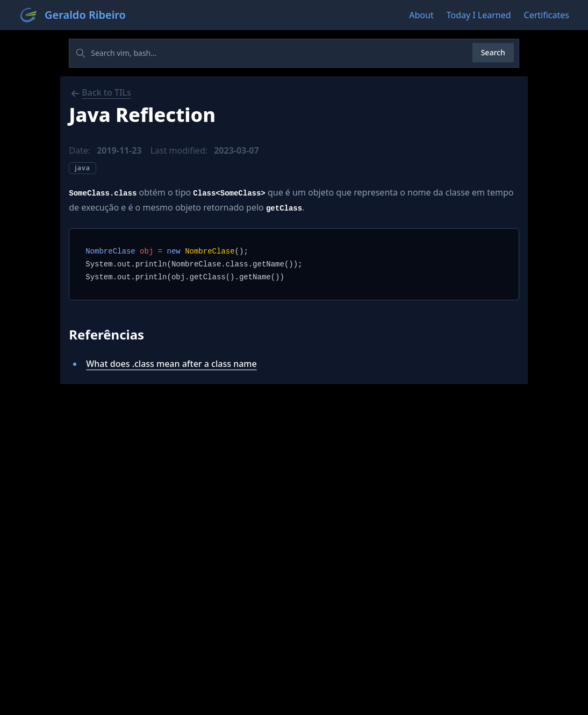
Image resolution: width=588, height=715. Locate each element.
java (83, 168)
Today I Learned (479, 15)
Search (493, 52)
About (421, 15)
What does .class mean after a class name (171, 364)
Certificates (547, 15)
